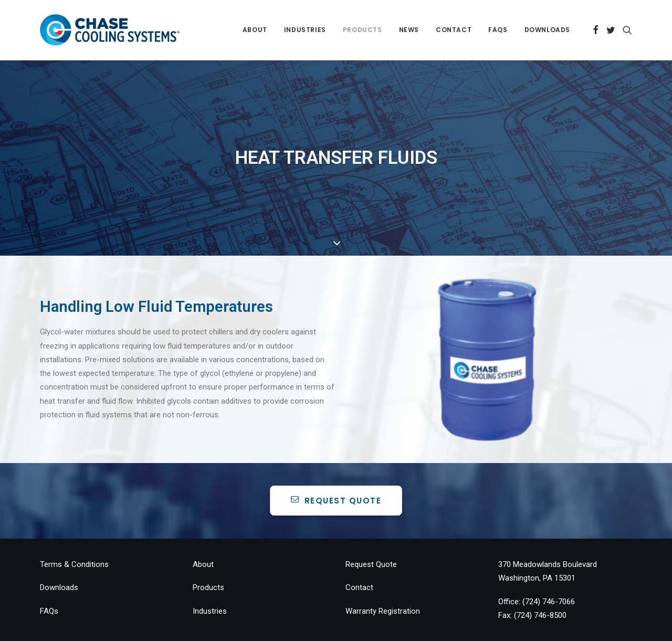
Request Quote (371, 542)
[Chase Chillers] (110, 30)
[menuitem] (255, 30)
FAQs (498, 30)
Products (363, 30)
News (409, 30)
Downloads (547, 30)
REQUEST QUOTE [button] (336, 478)
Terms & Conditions (74, 542)
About (255, 30)
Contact (454, 30)
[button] (596, 30)
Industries (305, 30)
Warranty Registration (383, 589)
